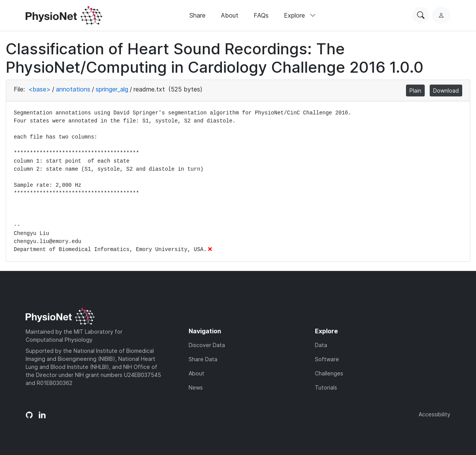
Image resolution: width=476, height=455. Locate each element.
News (196, 387)
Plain (415, 91)
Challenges (329, 373)
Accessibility (434, 414)
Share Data (203, 359)
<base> (39, 89)
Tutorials (326, 387)
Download (446, 91)
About (230, 15)
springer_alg (112, 89)
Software (327, 359)
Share (197, 15)
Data (321, 345)
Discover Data (207, 345)
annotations (73, 89)
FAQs (261, 15)
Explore (300, 15)
